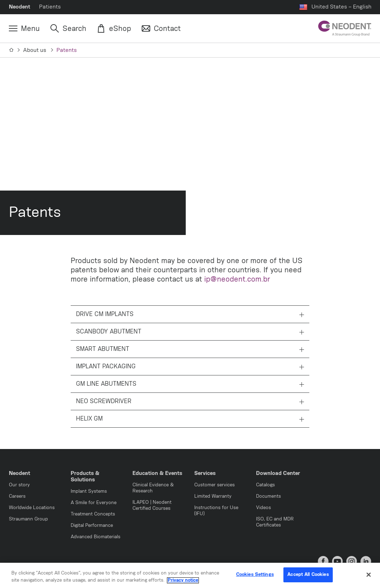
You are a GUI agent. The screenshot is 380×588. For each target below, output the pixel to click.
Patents (67, 50)
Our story (19, 485)
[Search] (68, 29)
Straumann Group (28, 519)
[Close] (369, 575)
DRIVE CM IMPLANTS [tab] (190, 315)
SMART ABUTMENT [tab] (190, 349)
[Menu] (24, 29)
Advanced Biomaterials (96, 537)
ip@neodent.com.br (237, 279)
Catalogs (265, 485)
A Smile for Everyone (94, 503)
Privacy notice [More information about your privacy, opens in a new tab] (183, 581)
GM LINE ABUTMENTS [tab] (190, 384)
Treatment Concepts (93, 514)
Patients (50, 7)
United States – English (341, 7)
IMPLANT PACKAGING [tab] (190, 367)
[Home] (12, 50)
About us (35, 50)
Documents (268, 496)
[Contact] (161, 29)
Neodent (20, 7)
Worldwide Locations (32, 508)
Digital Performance (92, 526)
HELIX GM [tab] (190, 419)
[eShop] (114, 29)
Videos (264, 508)
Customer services (215, 485)
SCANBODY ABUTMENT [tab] (190, 332)
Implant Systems (89, 491)
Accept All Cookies (308, 575)
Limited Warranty (213, 496)
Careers (17, 496)
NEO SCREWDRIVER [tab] (190, 402)
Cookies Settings (255, 575)
